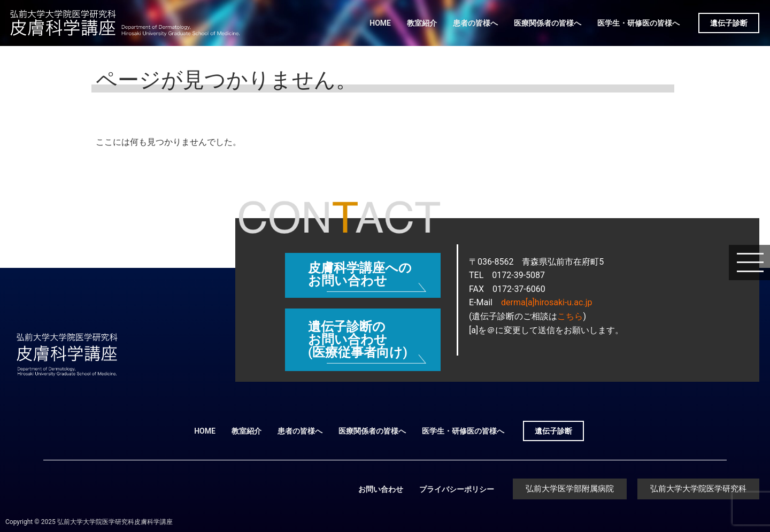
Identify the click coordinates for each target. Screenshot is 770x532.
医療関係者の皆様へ (548, 23)
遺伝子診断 (729, 23)
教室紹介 (422, 23)
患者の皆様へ (475, 23)
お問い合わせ (381, 489)
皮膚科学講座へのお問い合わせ (360, 274)
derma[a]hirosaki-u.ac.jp (546, 302)
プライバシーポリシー (457, 489)
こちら (570, 316)
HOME (380, 23)
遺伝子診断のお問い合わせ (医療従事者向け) (358, 340)
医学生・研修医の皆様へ (638, 23)
